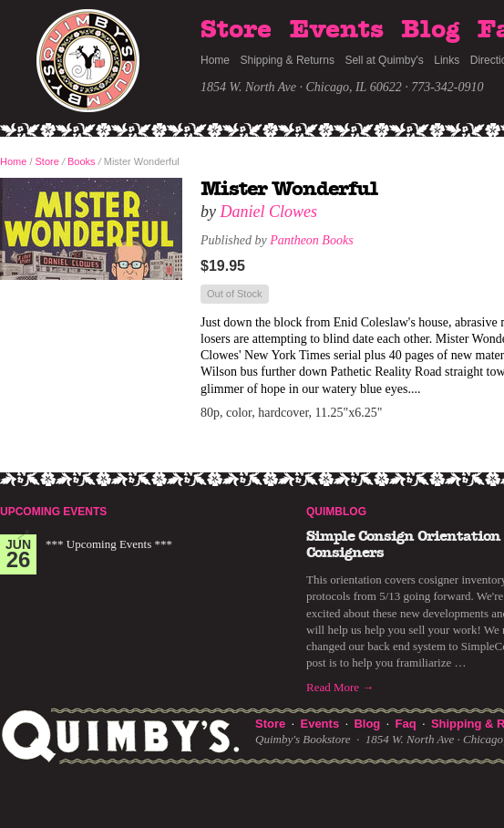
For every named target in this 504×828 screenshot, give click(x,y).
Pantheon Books (311, 240)
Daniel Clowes (269, 212)
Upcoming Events (53, 512)
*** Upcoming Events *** (109, 544)
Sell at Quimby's (384, 60)
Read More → (340, 687)
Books (82, 161)
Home (215, 60)
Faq (406, 724)
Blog (430, 30)
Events (337, 30)
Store (236, 30)
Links (447, 60)
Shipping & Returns (288, 60)
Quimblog (336, 512)
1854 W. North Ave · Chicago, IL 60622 (301, 87)
